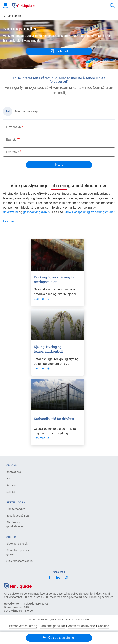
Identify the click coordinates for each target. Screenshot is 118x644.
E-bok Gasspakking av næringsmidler (89, 212)
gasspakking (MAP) (36, 212)
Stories (11, 492)
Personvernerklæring (23, 626)
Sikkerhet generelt (17, 544)
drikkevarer (11, 212)
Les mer (8, 221)
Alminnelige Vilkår (53, 626)
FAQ (9, 479)
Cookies (104, 626)
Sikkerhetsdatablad (20, 561)
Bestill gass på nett (18, 516)
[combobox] (112, 6)
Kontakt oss (14, 472)
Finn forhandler (16, 509)
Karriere (11, 485)
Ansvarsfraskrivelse (81, 626)
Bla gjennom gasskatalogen (15, 524)
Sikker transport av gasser (18, 552)
